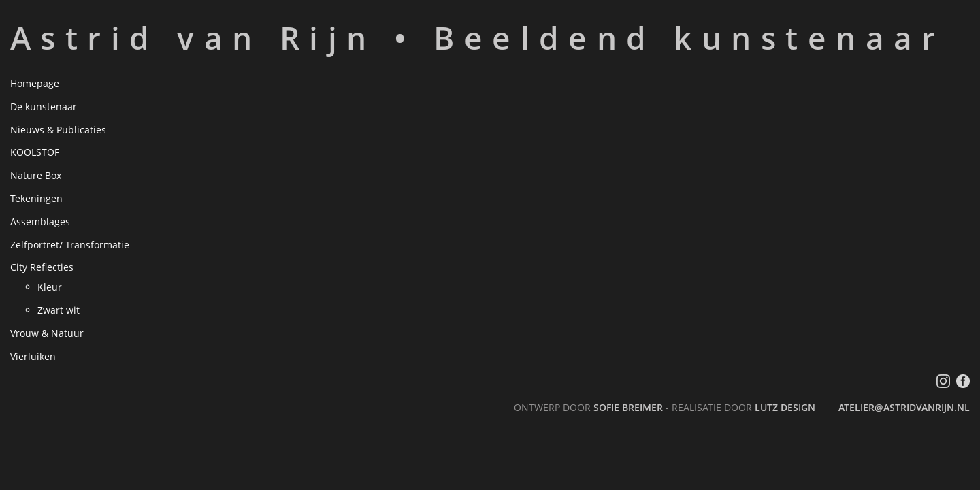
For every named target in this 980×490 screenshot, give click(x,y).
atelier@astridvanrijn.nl (904, 407)
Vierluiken (33, 356)
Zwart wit (59, 310)
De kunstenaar (44, 107)
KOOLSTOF (35, 152)
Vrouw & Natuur (47, 333)
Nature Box (36, 175)
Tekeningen (36, 198)
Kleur (50, 287)
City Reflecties (42, 267)
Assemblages (40, 222)
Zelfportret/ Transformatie (70, 245)
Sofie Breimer (628, 407)
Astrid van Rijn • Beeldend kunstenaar (478, 37)
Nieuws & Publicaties (58, 130)
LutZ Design (785, 407)
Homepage (35, 83)
